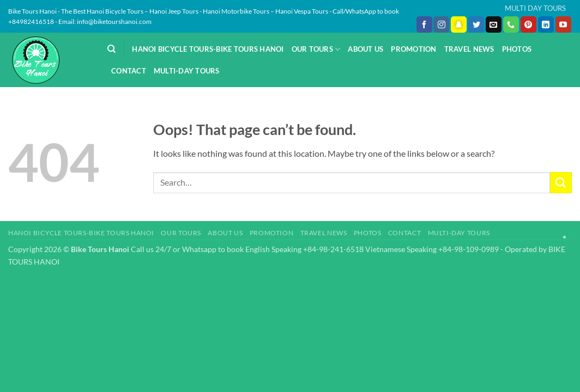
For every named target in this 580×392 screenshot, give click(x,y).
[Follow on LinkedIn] (546, 24)
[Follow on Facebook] (424, 24)
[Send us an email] (494, 24)
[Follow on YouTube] (563, 24)
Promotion (413, 49)
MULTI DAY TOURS (535, 8)
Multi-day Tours (187, 71)
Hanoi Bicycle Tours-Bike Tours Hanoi (208, 49)
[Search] (111, 49)
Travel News (469, 49)
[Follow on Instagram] (441, 24)
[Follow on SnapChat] (459, 24)
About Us (365, 49)
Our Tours (316, 49)
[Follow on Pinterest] (528, 24)
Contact (129, 71)
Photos (517, 49)
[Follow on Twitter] (476, 24)
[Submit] (561, 183)
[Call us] (511, 24)
